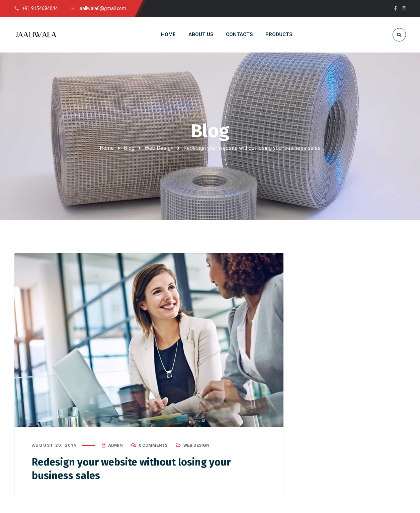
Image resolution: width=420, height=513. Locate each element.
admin (115, 445)
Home (107, 148)
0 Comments (153, 445)
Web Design (159, 148)
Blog (129, 148)
